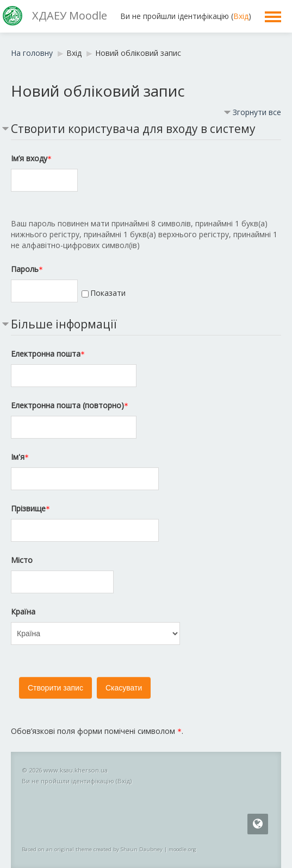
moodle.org (182, 849)
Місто (22, 560)
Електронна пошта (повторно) (70, 405)
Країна (23, 612)
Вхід (241, 16)
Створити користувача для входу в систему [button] (133, 129)
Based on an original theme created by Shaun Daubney (92, 849)
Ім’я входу (31, 158)
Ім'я (20, 457)
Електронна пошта (48, 354)
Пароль (27, 269)
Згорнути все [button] (257, 112)
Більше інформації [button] (64, 324)
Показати (108, 293)
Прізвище (30, 508)
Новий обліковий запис (138, 53)
